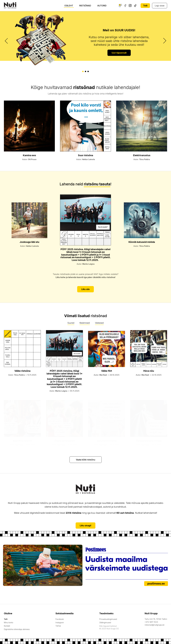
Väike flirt (107, 371)
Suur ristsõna (85, 155)
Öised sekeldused (64, 441)
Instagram (60, 622)
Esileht (69, 6)
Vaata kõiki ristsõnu (86, 460)
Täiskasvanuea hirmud (149, 441)
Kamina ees (29, 155)
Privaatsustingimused (108, 619)
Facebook (60, 619)
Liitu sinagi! (85, 526)
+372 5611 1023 (151, 622)
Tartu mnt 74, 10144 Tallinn (156, 619)
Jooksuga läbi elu (29, 242)
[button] (83, 71)
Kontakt (7, 626)
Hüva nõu (149, 371)
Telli (145, 6)
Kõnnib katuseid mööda (142, 242)
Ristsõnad (85, 6)
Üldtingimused (105, 622)
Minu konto (9, 622)
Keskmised (85, 323)
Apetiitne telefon (22, 441)
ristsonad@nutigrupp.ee (154, 625)
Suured (71, 323)
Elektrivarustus (142, 155)
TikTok (58, 626)
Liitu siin (85, 289)
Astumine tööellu (107, 441)
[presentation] (7, 41)
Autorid (102, 6)
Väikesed (99, 323)
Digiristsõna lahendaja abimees (17, 629)
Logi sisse (160, 6)
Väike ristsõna (22, 371)
